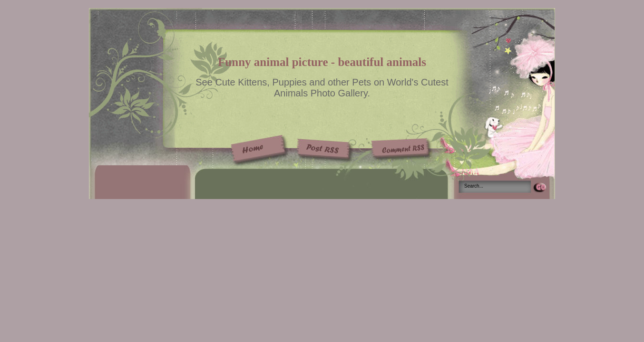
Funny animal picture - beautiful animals (322, 62)
